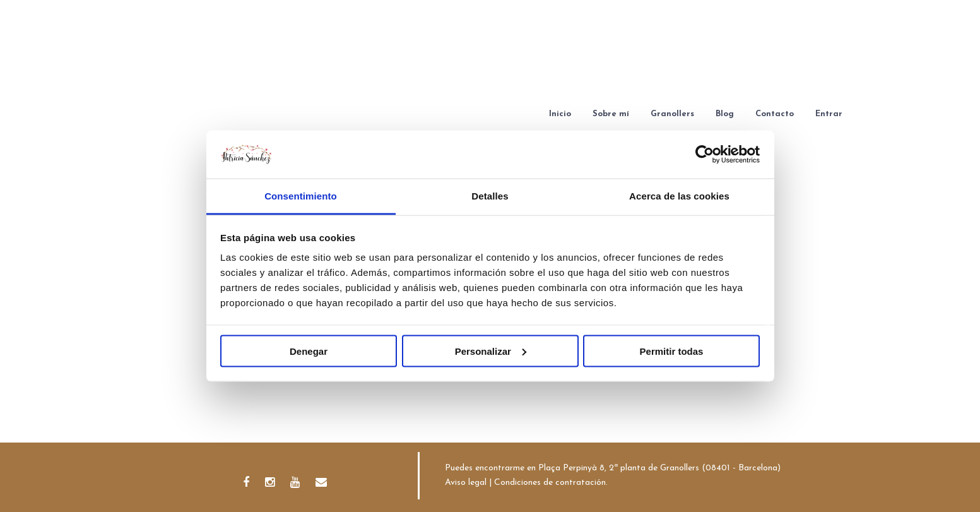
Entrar (829, 114)
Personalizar (491, 351)
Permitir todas (672, 351)
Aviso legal (466, 483)
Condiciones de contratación (550, 483)
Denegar (309, 351)
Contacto (775, 114)
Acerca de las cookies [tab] (679, 196)
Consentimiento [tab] (301, 196)
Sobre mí (611, 114)
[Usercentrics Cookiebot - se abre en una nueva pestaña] (705, 154)
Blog (725, 114)
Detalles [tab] (490, 196)
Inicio (560, 114)
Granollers (672, 114)
